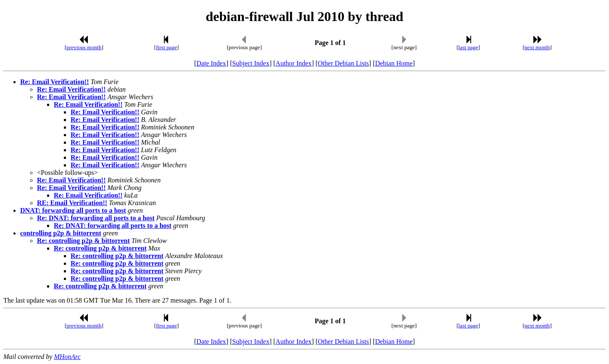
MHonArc (67, 357)
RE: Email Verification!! (72, 203)
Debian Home (394, 63)
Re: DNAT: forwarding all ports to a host (96, 218)
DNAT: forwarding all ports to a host (73, 210)
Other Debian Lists (343, 63)
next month (537, 47)
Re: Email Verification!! (55, 82)
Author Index (294, 63)
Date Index (211, 63)
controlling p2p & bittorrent (61, 233)
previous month (84, 47)
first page (166, 47)
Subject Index (251, 63)
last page (468, 47)
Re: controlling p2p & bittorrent (83, 241)
